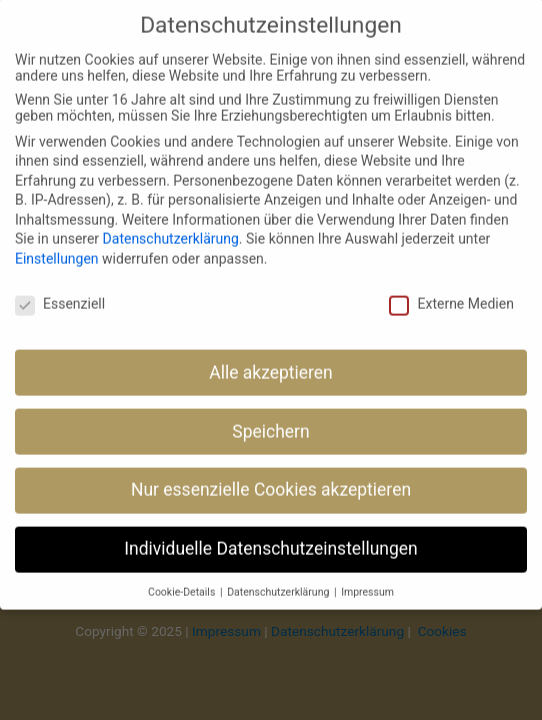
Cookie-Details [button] (183, 573)
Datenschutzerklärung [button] (279, 573)
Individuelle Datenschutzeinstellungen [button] (270, 531)
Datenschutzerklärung (171, 221)
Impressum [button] (367, 573)
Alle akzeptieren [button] (271, 354)
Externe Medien (451, 285)
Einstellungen (57, 240)
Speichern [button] (270, 413)
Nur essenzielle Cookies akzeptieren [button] (271, 472)
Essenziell (60, 285)
